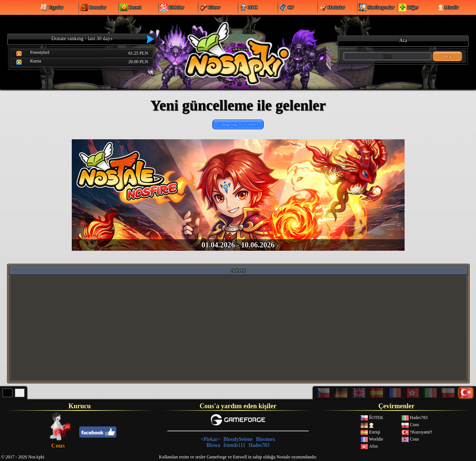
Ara (448, 56)
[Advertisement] (238, 327)
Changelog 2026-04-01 (238, 124)
